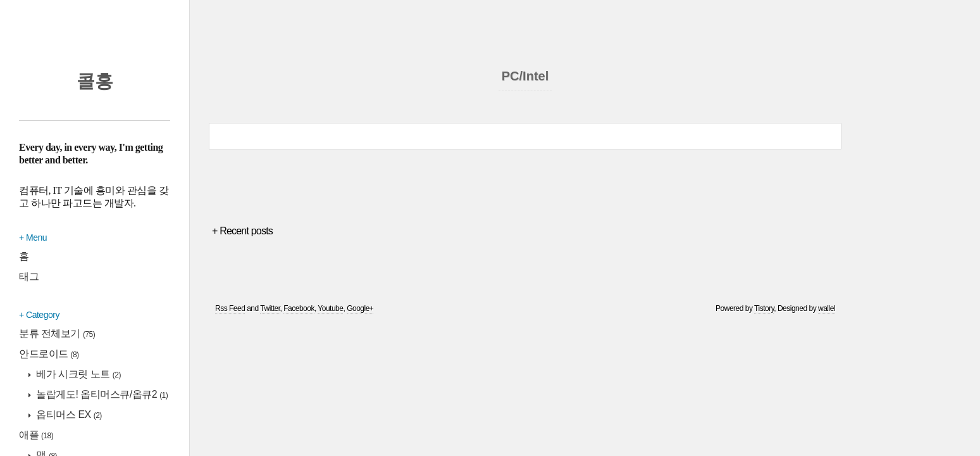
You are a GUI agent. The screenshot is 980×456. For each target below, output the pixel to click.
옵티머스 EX (68, 415)
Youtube (330, 308)
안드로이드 (49, 354)
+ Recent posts (242, 231)
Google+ (360, 308)
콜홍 (95, 81)
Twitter (270, 308)
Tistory (764, 308)
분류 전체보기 (57, 333)
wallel (827, 308)
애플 (36, 435)
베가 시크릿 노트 (78, 374)
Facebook (299, 308)
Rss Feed (230, 308)
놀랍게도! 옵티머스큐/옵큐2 (101, 394)
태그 (29, 276)
